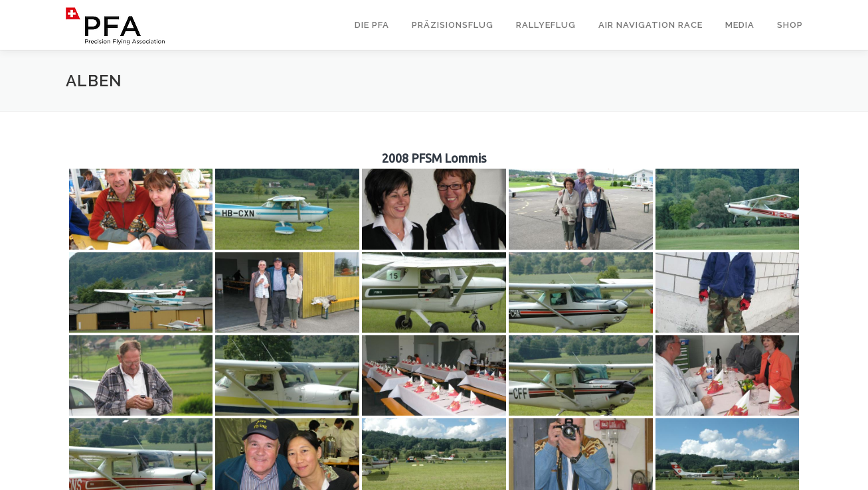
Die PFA (372, 25)
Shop (790, 25)
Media (740, 25)
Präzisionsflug (453, 25)
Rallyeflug (546, 25)
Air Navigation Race (651, 25)
